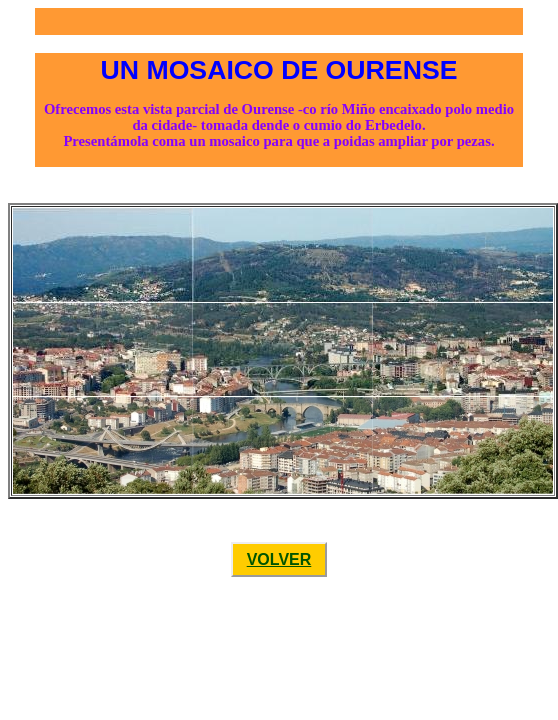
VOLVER (279, 559)
